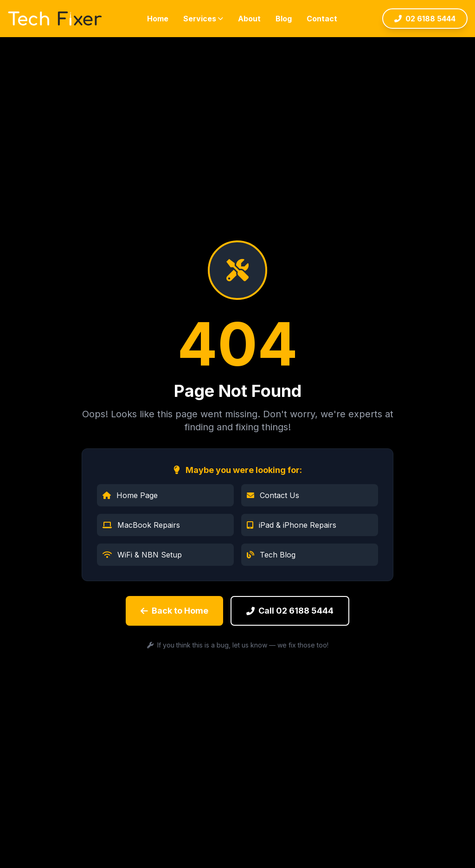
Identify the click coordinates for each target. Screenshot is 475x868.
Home (158, 19)
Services (203, 19)
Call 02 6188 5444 (290, 611)
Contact (322, 19)
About (249, 19)
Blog (284, 19)
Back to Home (174, 611)
